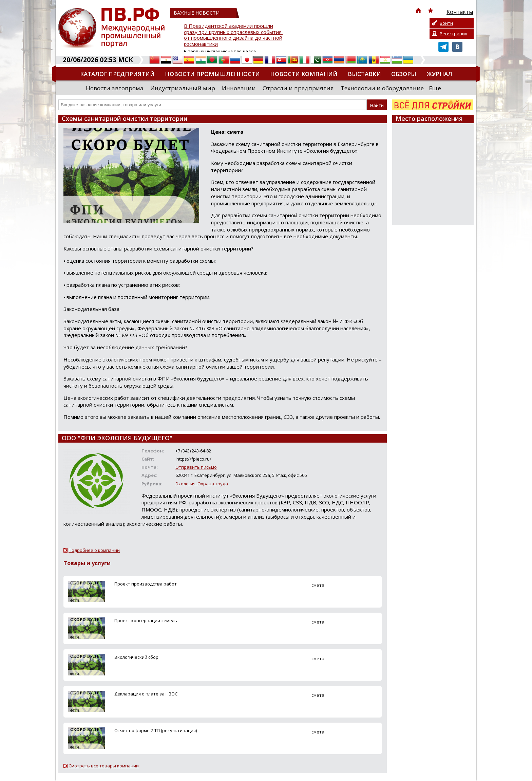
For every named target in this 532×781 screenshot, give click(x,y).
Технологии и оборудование (382, 88)
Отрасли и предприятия (298, 88)
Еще (435, 88)
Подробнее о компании (94, 550)
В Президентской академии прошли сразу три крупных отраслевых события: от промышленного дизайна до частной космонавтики (233, 35)
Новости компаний (304, 74)
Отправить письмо (196, 467)
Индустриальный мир (183, 88)
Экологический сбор (136, 657)
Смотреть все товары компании (104, 766)
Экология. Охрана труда (202, 484)
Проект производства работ (146, 584)
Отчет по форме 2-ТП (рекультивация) (156, 730)
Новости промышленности (212, 74)
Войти (446, 23)
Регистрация (453, 34)
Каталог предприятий (117, 74)
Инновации (239, 88)
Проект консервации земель (146, 620)
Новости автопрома (115, 88)
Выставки (364, 74)
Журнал (439, 74)
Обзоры (404, 74)
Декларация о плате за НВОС (146, 694)
